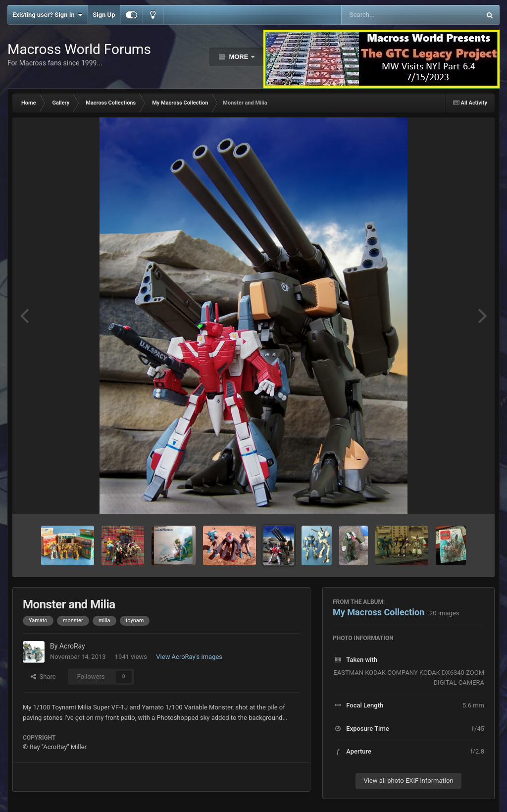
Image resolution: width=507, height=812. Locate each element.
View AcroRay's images (189, 657)
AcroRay (72, 646)
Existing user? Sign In (47, 15)
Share (43, 677)
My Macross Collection (379, 612)
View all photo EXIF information (408, 781)
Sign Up (104, 15)
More (239, 57)
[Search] (386, 15)
